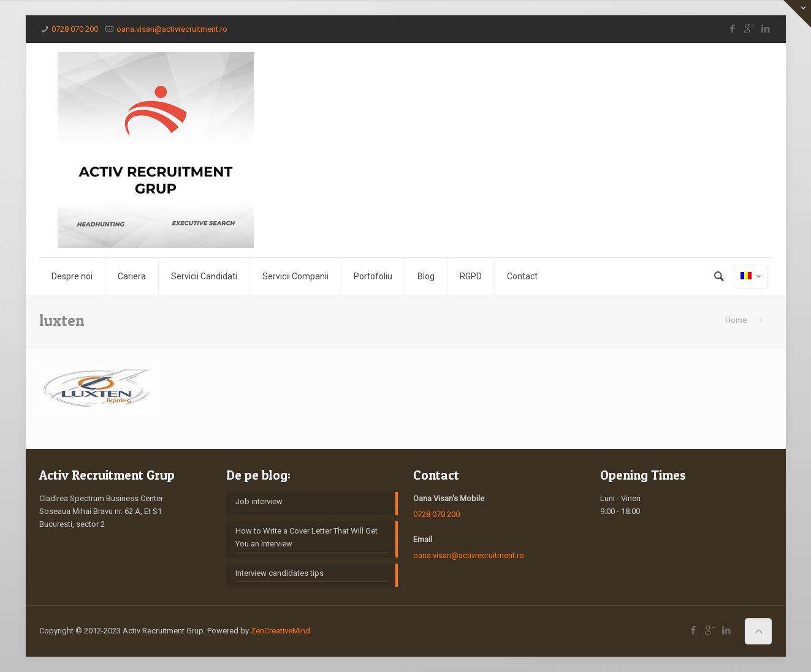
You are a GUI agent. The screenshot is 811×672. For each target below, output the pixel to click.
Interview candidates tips (280, 573)
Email (423, 539)
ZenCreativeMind (280, 631)
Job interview (259, 501)
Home (736, 320)
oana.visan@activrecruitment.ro (172, 29)
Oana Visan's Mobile (449, 498)
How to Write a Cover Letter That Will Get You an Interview (307, 537)
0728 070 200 (75, 29)
